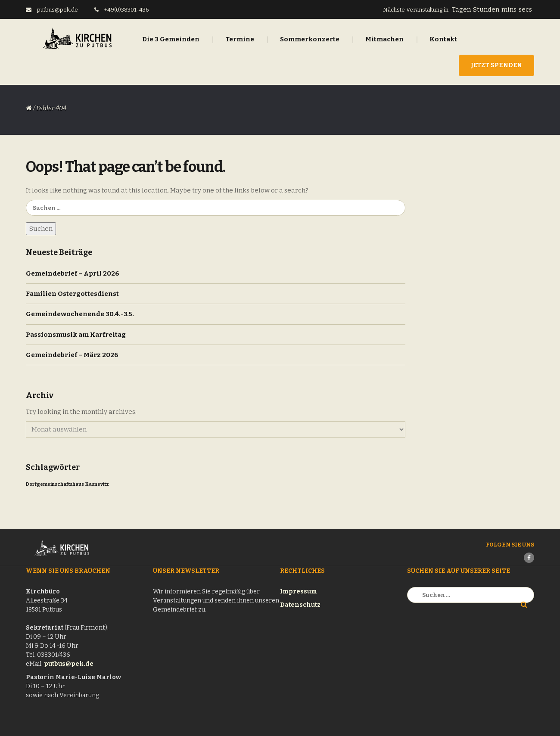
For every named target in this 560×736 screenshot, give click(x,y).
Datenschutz (300, 605)
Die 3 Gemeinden (171, 39)
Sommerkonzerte (310, 39)
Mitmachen (384, 39)
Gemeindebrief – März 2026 (72, 355)
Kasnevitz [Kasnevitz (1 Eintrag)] (97, 484)
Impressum (299, 592)
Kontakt (443, 39)
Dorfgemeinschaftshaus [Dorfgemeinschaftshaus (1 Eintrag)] (55, 484)
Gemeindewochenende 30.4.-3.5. (80, 314)
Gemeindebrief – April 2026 (73, 273)
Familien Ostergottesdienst (72, 294)
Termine (240, 39)
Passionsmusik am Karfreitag (76, 335)
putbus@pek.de (69, 664)
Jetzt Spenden (496, 65)
